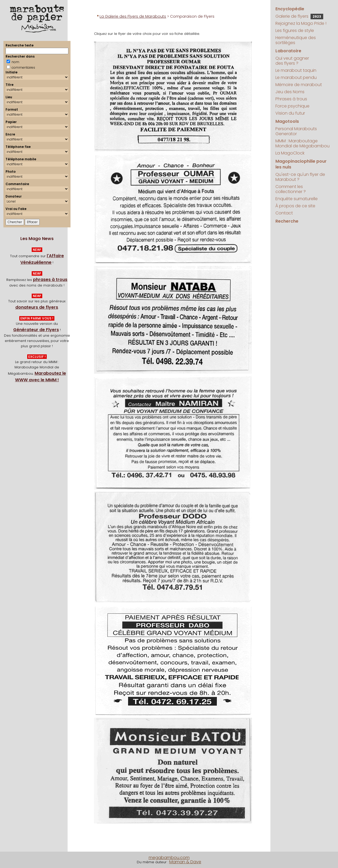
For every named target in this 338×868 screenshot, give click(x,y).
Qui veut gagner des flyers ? (292, 61)
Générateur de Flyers (36, 330)
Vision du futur (290, 113)
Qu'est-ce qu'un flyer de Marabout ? (300, 177)
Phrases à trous (291, 99)
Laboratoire (288, 51)
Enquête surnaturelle (297, 199)
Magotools (287, 121)
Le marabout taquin (296, 70)
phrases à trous (50, 280)
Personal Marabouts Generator (296, 131)
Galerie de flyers (299, 16)
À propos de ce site (295, 206)
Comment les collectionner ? (291, 189)
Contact (284, 213)
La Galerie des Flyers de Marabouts (133, 16)
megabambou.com (169, 858)
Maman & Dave (185, 862)
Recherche (287, 221)
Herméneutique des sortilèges (296, 40)
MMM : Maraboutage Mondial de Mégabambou (302, 143)
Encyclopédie (290, 9)
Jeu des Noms (290, 92)
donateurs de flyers (37, 307)
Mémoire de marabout (299, 85)
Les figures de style (295, 31)
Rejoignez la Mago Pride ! (301, 23)
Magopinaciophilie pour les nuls (301, 164)
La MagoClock (290, 153)
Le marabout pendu (296, 78)
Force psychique (292, 106)
